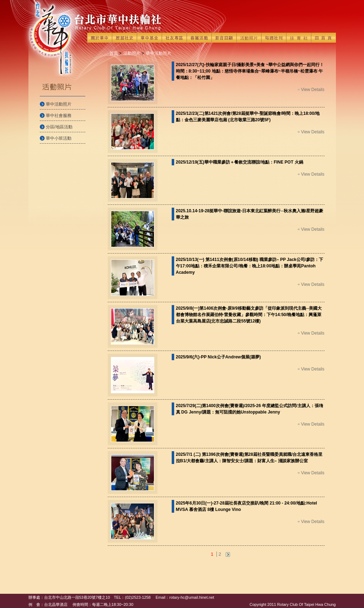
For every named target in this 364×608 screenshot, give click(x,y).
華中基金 (149, 38)
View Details (313, 90)
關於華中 (100, 38)
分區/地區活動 (59, 127)
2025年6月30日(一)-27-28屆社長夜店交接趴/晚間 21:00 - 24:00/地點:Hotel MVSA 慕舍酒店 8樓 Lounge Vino (247, 506)
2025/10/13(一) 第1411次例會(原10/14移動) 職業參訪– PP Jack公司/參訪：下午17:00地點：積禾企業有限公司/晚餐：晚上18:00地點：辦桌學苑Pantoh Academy (250, 266)
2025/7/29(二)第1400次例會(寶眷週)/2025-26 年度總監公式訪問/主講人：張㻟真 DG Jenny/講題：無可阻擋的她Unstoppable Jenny (250, 409)
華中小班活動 (59, 138)
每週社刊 (274, 38)
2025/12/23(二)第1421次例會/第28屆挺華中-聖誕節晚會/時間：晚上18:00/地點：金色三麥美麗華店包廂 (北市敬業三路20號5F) (248, 117)
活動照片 (249, 38)
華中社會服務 (59, 116)
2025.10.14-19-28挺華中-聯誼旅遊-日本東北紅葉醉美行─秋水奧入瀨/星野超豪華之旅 (250, 214)
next (228, 554)
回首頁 (323, 38)
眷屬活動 (199, 38)
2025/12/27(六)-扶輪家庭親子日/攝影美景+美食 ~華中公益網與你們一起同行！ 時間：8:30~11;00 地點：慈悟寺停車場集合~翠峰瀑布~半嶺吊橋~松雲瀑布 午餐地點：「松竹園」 (250, 71)
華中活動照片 (59, 104)
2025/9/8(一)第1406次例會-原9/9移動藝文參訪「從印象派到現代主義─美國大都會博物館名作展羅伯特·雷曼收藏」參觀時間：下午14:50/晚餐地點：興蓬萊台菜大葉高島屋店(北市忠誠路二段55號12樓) (249, 315)
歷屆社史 (124, 38)
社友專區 (174, 38)
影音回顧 (224, 38)
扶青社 (299, 38)
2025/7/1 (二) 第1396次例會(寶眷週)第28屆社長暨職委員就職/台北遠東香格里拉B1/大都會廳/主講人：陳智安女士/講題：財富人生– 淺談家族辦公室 (249, 458)
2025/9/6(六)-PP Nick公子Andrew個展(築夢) (218, 357)
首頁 (114, 53)
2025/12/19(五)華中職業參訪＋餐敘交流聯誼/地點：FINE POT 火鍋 (240, 162)
